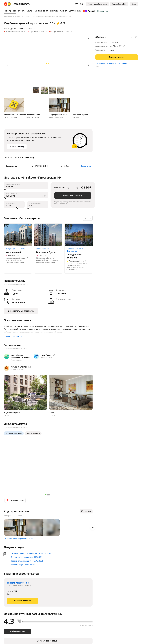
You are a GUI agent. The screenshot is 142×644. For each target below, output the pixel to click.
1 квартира (86, 166)
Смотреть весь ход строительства (19, 539)
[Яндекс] (6, 4)
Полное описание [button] (13, 337)
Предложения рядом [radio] (14, 433)
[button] (82, 4)
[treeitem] (10, 11)
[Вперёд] (88, 65)
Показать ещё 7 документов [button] (24, 565)
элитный (114, 42)
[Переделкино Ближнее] (79, 235)
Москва (7, 29)
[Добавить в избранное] (136, 37)
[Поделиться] (131, 37)
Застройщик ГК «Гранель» (16, 249)
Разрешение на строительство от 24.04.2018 (31, 553)
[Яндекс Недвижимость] (19, 4)
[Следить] (86, 511)
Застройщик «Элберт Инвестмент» (111, 63)
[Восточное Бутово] (48, 235)
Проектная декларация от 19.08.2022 (27, 557)
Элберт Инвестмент (18, 583)
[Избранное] (76, 4)
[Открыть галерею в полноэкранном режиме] (88, 39)
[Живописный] (18, 235)
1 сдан (98, 66)
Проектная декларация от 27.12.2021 (27, 561)
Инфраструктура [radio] (33, 433)
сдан (112, 50)
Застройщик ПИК (43, 249)
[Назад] (8, 65)
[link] (134, 4)
